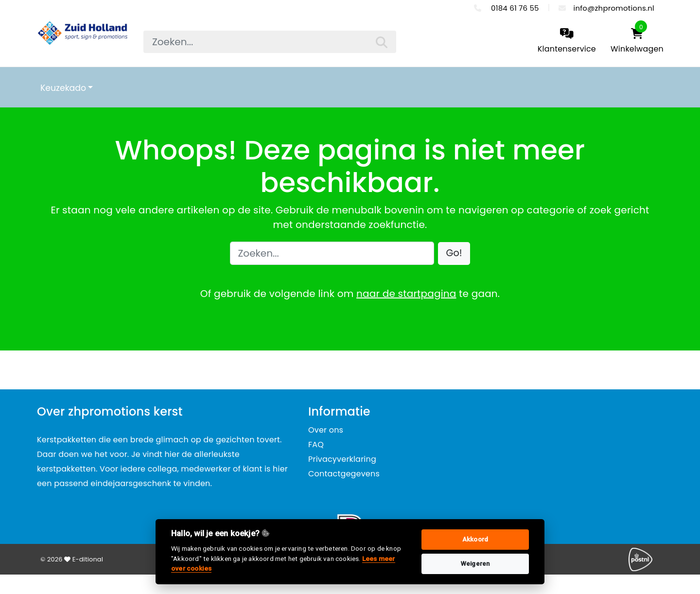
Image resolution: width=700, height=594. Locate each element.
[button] (454, 253)
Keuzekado (63, 88)
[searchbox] (270, 42)
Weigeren (475, 564)
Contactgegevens (344, 474)
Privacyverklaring (342, 459)
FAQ (316, 445)
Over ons (326, 430)
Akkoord (475, 539)
